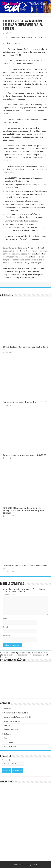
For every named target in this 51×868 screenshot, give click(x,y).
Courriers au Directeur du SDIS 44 (17, 713)
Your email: (6, 760)
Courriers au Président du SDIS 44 (17, 717)
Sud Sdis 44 (9, 742)
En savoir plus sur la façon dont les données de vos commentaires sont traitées (24, 655)
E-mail (5, 627)
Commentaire (9, 595)
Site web (6, 635)
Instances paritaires (12, 721)
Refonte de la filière (12, 730)
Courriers (8, 709)
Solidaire (8, 734)
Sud (6, 738)
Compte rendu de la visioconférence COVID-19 (25, 455)
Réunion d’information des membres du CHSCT (25, 402)
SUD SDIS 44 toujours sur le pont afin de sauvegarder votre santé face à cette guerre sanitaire (24, 510)
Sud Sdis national (11, 747)
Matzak (7, 725)
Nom (5, 619)
